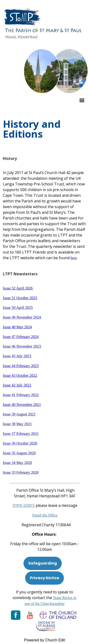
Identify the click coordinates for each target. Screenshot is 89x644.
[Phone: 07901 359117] (24, 506)
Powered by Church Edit (44, 640)
